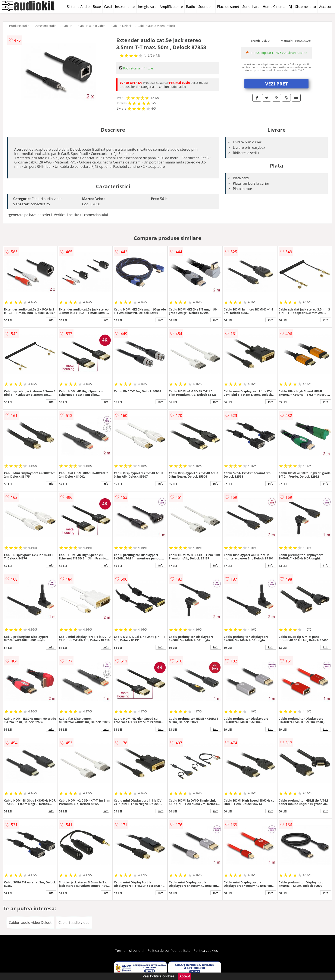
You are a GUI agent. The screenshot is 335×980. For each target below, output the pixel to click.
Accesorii (326, 7)
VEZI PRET (276, 84)
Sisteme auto (306, 7)
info (51, 320)
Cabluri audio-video (92, 26)
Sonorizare (251, 7)
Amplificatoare (171, 7)
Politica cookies (206, 951)
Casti (108, 7)
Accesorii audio (46, 26)
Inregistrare (147, 7)
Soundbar (206, 7)
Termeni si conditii (130, 951)
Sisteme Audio (78, 7)
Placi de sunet (228, 7)
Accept (185, 976)
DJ (290, 7)
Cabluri (67, 26)
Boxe (97, 7)
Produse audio (19, 26)
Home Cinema (274, 7)
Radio (191, 7)
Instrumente (125, 7)
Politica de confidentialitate (169, 951)
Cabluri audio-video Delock (156, 26)
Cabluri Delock (122, 26)
